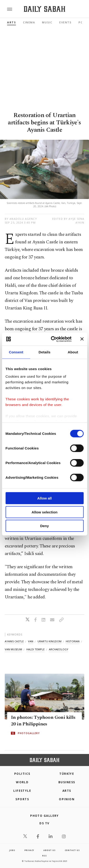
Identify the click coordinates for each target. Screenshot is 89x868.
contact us (72, 850)
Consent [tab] (16, 352)
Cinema (29, 22)
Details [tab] (45, 352)
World (22, 782)
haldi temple (35, 649)
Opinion (67, 799)
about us (49, 850)
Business (67, 782)
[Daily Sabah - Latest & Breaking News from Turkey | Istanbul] (44, 9)
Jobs (12, 850)
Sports (22, 799)
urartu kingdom (49, 641)
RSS (44, 856)
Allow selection (44, 512)
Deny (44, 526)
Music (47, 22)
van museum (13, 649)
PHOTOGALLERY (29, 733)
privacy (29, 850)
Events (65, 22)
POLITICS (22, 774)
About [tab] (73, 352)
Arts (12, 22)
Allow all (44, 498)
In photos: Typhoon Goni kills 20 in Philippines (43, 721)
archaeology (59, 649)
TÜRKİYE (67, 774)
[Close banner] (82, 339)
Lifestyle (22, 791)
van (31, 641)
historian (73, 641)
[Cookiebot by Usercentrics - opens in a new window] (53, 339)
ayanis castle (14, 641)
